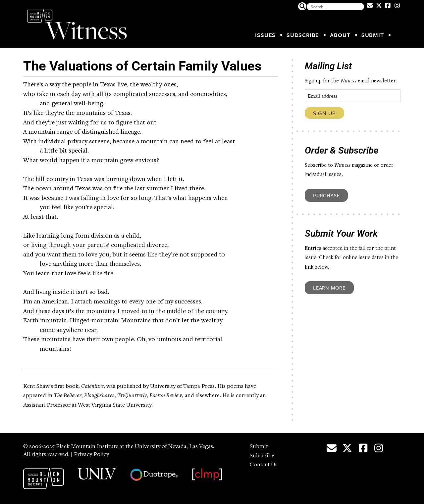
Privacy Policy (91, 455)
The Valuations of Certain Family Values (142, 66)
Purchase (326, 195)
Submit (373, 35)
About (340, 35)
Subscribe (303, 35)
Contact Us (264, 465)
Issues (265, 35)
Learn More (329, 288)
